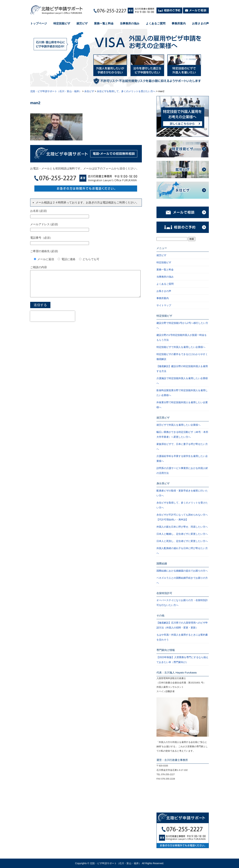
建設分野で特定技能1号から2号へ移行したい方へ (182, 325)
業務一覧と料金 (104, 23)
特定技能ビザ (62, 23)
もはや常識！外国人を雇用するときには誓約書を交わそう (182, 637)
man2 (35, 103)
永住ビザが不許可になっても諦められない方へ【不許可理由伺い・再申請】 (182, 517)
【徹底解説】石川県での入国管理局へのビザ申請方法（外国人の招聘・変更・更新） (182, 625)
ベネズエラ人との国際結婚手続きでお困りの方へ (182, 580)
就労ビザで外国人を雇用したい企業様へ (178, 425)
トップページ (39, 23)
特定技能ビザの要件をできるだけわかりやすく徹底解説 (182, 357)
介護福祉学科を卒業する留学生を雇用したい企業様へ (182, 459)
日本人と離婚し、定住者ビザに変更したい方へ (182, 534)
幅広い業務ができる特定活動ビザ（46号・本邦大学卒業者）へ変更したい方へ (182, 434)
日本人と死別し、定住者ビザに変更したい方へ (182, 541)
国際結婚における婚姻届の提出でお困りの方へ (182, 571)
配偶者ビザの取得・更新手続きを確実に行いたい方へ (182, 493)
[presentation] (53, 321)
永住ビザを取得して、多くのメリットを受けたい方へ (182, 505)
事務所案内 (179, 23)
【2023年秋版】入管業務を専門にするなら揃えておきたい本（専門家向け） (182, 660)
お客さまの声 (200, 23)
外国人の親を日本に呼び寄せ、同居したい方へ (182, 527)
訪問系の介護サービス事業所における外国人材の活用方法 (182, 471)
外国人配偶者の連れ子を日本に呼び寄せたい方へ (182, 551)
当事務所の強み (130, 23)
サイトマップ (164, 305)
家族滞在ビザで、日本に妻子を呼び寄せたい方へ (182, 446)
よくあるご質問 (156, 23)
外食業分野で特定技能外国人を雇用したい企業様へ (182, 405)
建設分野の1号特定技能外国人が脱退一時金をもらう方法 (182, 337)
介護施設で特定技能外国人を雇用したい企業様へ (182, 381)
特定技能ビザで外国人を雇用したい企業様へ (181, 347)
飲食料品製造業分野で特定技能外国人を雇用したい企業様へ (182, 393)
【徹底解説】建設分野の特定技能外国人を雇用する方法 (182, 369)
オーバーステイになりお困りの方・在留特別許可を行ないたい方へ (182, 603)
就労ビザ (82, 23)
